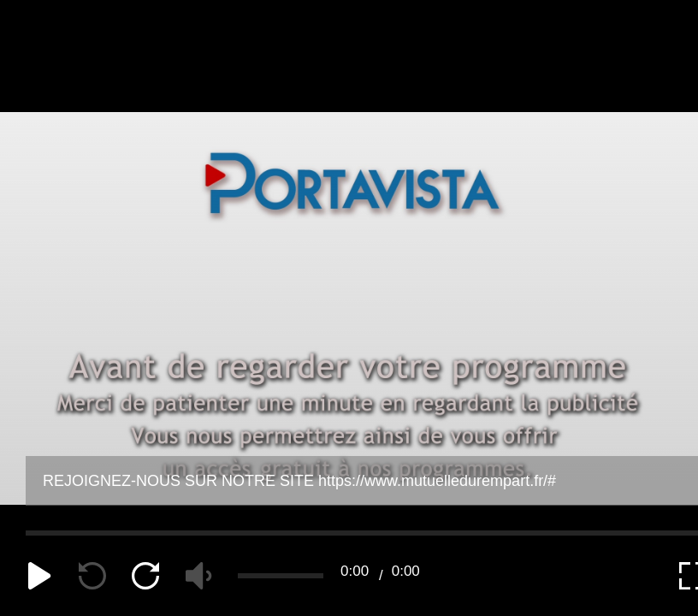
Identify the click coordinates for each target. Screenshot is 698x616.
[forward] (145, 576)
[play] (39, 576)
